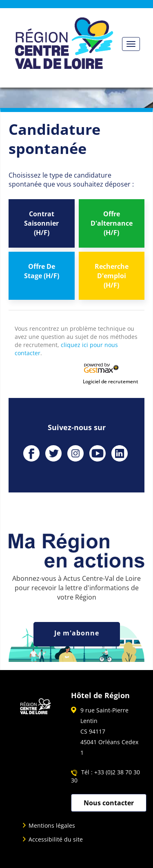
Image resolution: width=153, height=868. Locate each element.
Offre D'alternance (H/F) (112, 223)
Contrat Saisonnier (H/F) (41, 223)
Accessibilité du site (56, 839)
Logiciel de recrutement (111, 381)
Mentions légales (52, 825)
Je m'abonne (77, 633)
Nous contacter (109, 803)
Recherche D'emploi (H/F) (112, 276)
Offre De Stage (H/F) (42, 271)
